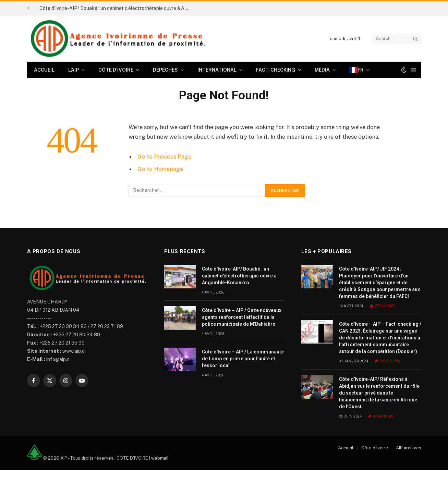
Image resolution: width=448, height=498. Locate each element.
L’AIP (74, 70)
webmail (160, 458)
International (217, 70)
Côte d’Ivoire (116, 70)
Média (322, 70)
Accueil (44, 70)
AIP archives (409, 448)
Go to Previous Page (164, 157)
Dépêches (165, 70)
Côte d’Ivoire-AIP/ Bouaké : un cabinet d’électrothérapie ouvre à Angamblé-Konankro (117, 8)
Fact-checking (276, 70)
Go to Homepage (160, 169)
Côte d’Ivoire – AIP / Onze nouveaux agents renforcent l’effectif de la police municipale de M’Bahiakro (242, 317)
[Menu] (414, 70)
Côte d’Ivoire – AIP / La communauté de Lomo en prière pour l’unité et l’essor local (243, 359)
